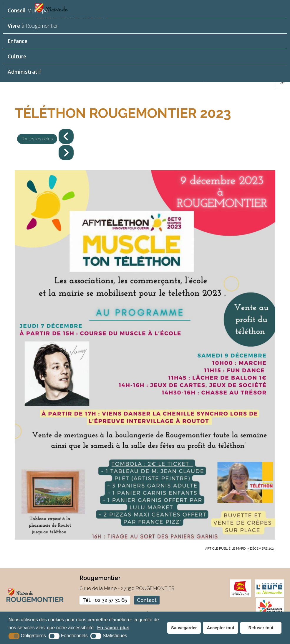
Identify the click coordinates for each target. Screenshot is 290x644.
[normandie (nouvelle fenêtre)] (241, 596)
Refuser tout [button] (261, 628)
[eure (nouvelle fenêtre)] (270, 596)
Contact (147, 600)
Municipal (28, 10)
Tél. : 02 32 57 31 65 (105, 600)
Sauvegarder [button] (184, 628)
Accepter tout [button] (221, 628)
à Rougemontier (33, 26)
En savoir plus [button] (113, 628)
